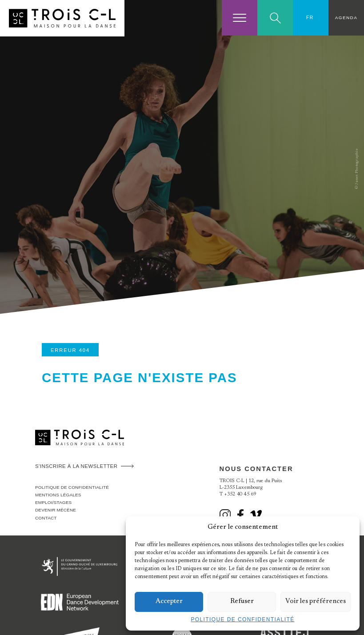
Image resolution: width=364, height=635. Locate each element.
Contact (46, 518)
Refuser (242, 601)
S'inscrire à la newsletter (76, 466)
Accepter (169, 601)
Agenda (346, 18)
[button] (346, 527)
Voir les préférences (316, 601)
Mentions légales (58, 495)
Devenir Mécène (56, 510)
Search (275, 18)
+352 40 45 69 (240, 494)
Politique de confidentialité (242, 619)
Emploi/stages (53, 502)
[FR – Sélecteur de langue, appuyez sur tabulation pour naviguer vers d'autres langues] (311, 18)
